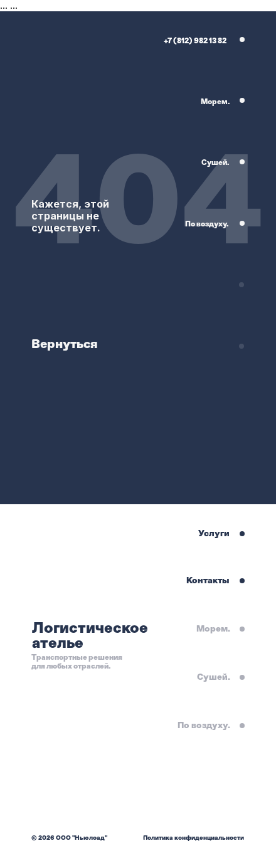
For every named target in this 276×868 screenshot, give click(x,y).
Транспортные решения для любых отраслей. (77, 662)
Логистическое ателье (90, 635)
